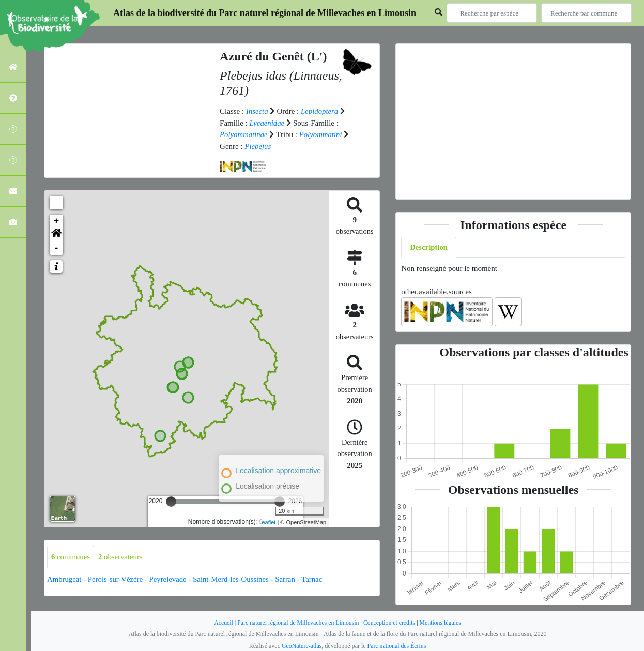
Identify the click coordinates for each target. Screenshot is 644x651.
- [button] (57, 248)
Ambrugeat (64, 579)
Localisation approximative (278, 471)
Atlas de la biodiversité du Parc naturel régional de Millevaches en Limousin (265, 13)
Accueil (221, 623)
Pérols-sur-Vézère (116, 579)
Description (429, 247)
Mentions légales (442, 623)
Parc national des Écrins (397, 646)
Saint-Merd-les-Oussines (233, 579)
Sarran (289, 579)
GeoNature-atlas (301, 646)
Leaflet (267, 522)
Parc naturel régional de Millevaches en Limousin (297, 623)
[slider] (171, 502)
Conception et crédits (390, 623)
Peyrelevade (169, 579)
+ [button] (57, 221)
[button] (56, 235)
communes (71, 557)
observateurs (121, 557)
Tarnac (316, 579)
